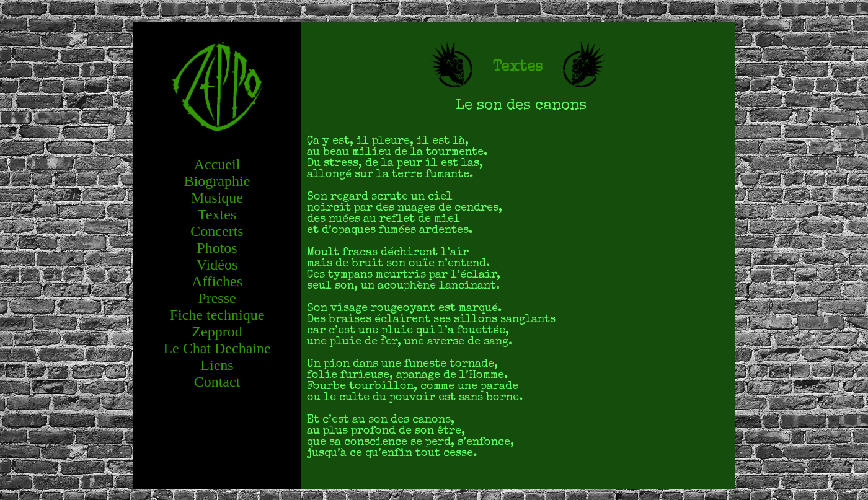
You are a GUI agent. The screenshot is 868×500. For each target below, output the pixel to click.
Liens (217, 365)
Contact (217, 382)
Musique (217, 198)
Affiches (217, 281)
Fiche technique (217, 315)
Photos (217, 248)
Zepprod (217, 331)
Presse (217, 298)
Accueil (217, 164)
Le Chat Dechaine (217, 348)
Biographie (217, 181)
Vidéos (217, 265)
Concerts (217, 231)
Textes (217, 214)
